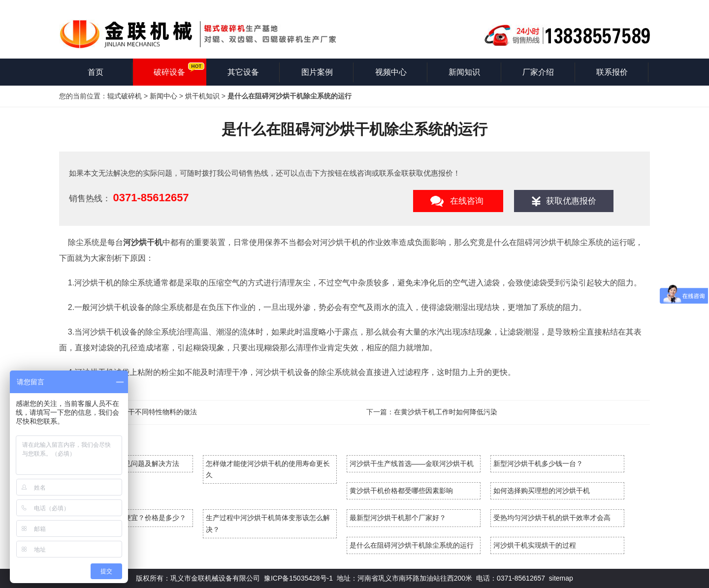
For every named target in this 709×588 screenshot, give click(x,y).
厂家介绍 (538, 72)
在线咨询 (467, 201)
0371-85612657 (151, 198)
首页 (96, 72)
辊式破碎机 (125, 96)
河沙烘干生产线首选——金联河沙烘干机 (412, 464)
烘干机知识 (202, 96)
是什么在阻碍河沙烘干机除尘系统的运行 (412, 545)
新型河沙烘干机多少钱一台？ (538, 464)
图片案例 (317, 72)
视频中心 (391, 72)
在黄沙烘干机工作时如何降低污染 (446, 412)
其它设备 (243, 72)
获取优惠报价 (571, 201)
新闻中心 (163, 96)
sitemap (561, 578)
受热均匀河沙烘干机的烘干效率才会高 (552, 518)
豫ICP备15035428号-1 (298, 578)
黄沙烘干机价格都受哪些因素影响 (401, 491)
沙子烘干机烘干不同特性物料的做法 (142, 412)
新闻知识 (464, 72)
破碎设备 (169, 72)
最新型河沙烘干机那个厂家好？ (398, 518)
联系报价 (612, 72)
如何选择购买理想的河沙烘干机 (542, 491)
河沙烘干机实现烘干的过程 (535, 545)
